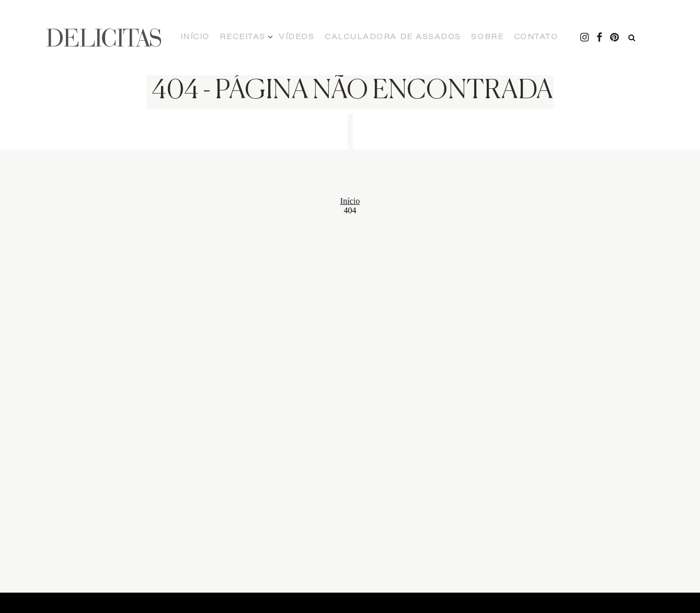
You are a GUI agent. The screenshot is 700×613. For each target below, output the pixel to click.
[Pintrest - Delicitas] (580, 38)
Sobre (437, 37)
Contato (473, 37)
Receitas (258, 37)
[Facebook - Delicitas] (564, 38)
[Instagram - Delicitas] (548, 38)
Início (223, 37)
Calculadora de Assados (368, 37)
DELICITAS (104, 38)
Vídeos (299, 37)
